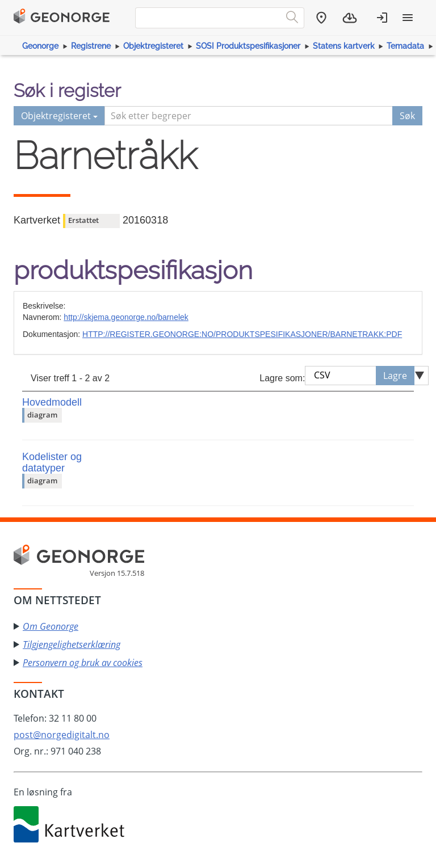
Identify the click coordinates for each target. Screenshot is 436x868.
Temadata (405, 46)
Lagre (395, 376)
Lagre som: (282, 378)
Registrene (91, 46)
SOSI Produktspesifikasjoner (248, 46)
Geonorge (40, 46)
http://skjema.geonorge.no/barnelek (126, 317)
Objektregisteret (153, 46)
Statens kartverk (344, 46)
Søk (407, 116)
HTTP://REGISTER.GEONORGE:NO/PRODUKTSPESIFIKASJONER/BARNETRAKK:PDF (242, 334)
